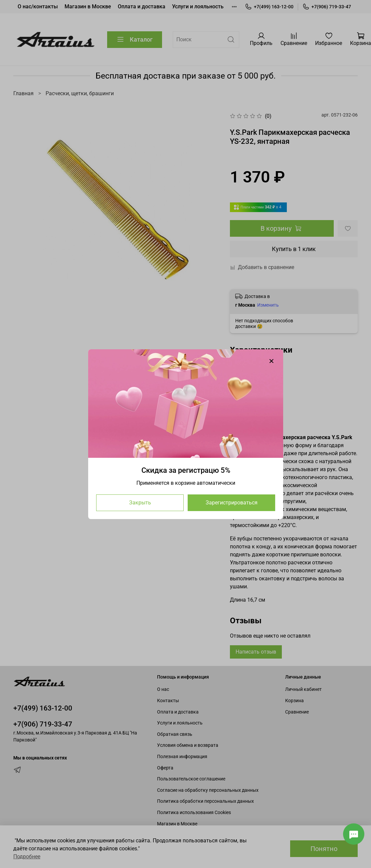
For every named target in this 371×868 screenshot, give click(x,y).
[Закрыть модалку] (272, 361)
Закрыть (140, 502)
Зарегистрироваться (231, 502)
